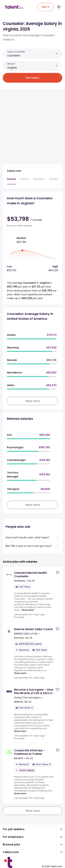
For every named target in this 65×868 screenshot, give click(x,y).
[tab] (11, 181)
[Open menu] (59, 7)
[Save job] (58, 573)
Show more (28, 610)
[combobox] (31, 55)
